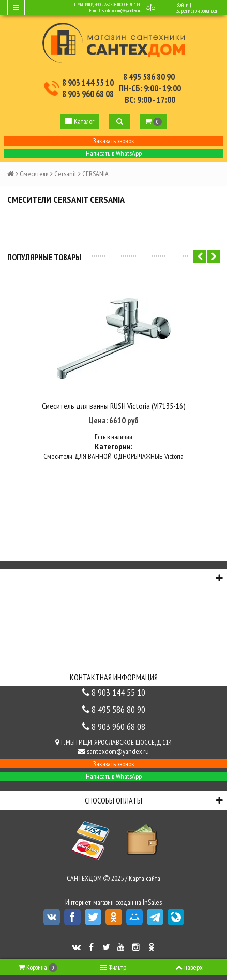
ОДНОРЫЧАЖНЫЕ (138, 456)
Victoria (174, 456)
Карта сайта (145, 878)
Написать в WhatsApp (114, 153)
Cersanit (65, 174)
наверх (189, 967)
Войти (183, 5)
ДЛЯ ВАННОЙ (93, 456)
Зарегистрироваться (196, 11)
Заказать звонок (114, 141)
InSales (152, 902)
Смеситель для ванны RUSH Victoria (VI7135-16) (114, 406)
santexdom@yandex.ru (122, 11)
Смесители (34, 174)
